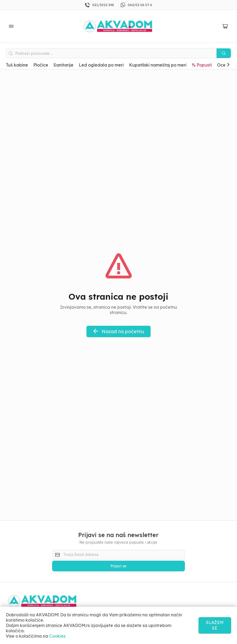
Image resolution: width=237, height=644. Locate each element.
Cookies (57, 636)
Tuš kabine (17, 65)
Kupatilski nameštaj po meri (158, 65)
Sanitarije (63, 65)
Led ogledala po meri (101, 65)
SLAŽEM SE (215, 625)
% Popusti (202, 65)
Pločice (41, 65)
